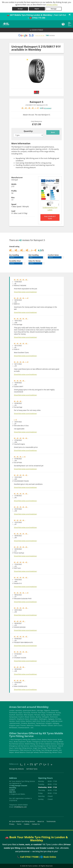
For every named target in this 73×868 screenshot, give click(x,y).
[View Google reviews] (36, 35)
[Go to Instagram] (26, 764)
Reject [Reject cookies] (37, 9)
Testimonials (51, 821)
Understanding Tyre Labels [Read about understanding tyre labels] (50, 209)
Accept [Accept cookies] (20, 9)
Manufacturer (17, 177)
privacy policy (52, 5)
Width (14, 184)
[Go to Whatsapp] (41, 764)
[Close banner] (70, 15)
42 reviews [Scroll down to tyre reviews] (48, 108)
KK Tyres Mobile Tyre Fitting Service (22, 821)
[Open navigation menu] (70, 24)
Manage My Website (17, 769)
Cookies (27, 824)
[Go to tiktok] (50, 764)
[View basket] (63, 24)
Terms (19, 824)
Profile (14, 191)
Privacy (12, 824)
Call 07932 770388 (29, 857)
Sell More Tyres (32, 769)
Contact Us (36, 824)
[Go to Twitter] (31, 764)
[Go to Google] (36, 764)
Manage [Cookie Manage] (54, 9)
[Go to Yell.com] (45, 764)
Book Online (50, 857)
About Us (41, 821)
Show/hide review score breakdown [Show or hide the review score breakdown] (25, 292)
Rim (13, 198)
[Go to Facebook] (21, 764)
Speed (14, 204)
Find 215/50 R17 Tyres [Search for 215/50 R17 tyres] (50, 217)
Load (13, 211)
